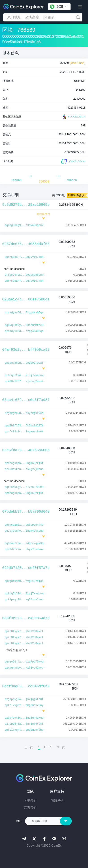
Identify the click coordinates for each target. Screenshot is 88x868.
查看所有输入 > (17, 650)
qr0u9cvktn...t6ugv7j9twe (24, 469)
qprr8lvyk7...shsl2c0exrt (24, 631)
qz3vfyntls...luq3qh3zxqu (24, 718)
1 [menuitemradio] (39, 747)
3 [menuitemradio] (50, 747)
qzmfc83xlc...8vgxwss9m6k (24, 432)
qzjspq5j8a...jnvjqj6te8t (24, 699)
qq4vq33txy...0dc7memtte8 (24, 325)
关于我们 (30, 801)
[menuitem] (61, 747)
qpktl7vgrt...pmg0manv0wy (24, 705)
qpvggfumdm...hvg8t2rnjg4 (24, 581)
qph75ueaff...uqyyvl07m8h (24, 257)
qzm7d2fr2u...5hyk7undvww (24, 549)
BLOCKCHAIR (73, 117)
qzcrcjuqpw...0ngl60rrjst (24, 463)
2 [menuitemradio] (45, 747)
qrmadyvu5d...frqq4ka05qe (24, 313)
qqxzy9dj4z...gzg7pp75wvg (24, 662)
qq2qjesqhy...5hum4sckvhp (24, 531)
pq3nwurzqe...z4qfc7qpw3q (24, 543)
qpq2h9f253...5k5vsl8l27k (24, 426)
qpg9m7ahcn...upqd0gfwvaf (24, 363)
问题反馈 (57, 801)
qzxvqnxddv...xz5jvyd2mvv (24, 668)
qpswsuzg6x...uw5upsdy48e (24, 525)
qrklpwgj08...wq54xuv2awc (24, 600)
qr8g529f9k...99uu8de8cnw (24, 275)
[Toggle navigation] (80, 7)
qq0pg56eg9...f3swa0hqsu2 (24, 225)
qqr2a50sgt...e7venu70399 (24, 487)
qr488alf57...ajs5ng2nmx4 (24, 382)
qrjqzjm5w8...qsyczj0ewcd (24, 413)
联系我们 (30, 808)
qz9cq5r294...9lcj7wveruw (24, 375)
